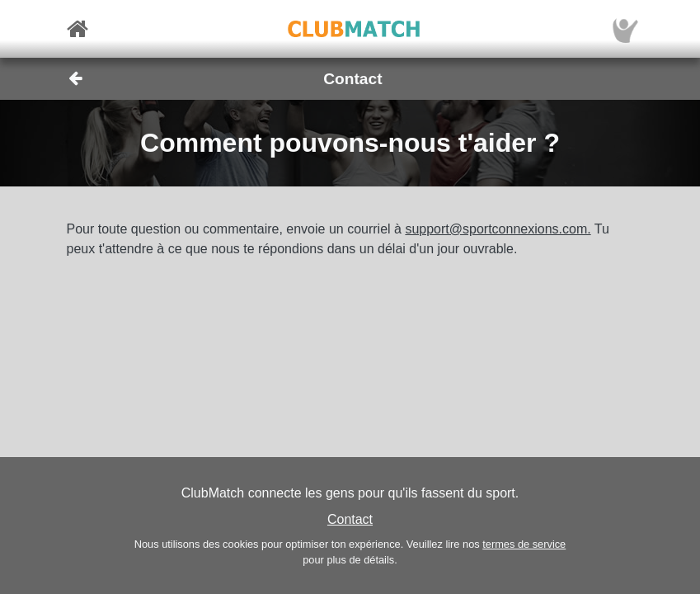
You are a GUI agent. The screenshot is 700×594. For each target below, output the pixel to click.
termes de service (524, 544)
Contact (350, 519)
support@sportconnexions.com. (498, 229)
